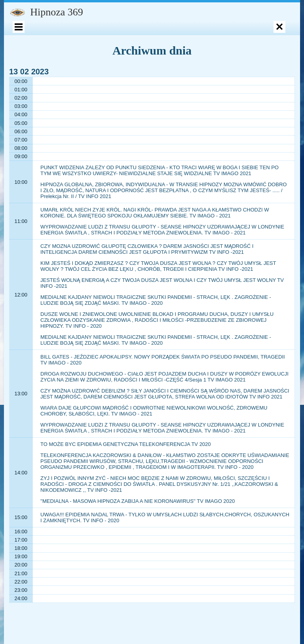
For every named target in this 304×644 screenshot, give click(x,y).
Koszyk (273, 35)
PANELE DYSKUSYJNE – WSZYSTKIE (143, 111)
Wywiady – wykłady (177, 88)
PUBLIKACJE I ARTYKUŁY (147, 70)
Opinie (104, 53)
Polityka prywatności (72, 88)
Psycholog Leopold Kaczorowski (171, 53)
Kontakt (208, 70)
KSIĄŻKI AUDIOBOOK (242, 53)
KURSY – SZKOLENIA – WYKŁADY (66, 70)
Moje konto (46, 35)
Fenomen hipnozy (54, 53)
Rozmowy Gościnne (230, 88)
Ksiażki (151, 35)
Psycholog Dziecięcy (98, 35)
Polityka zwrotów (125, 88)
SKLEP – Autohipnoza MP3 (212, 35)
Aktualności (257, 70)
